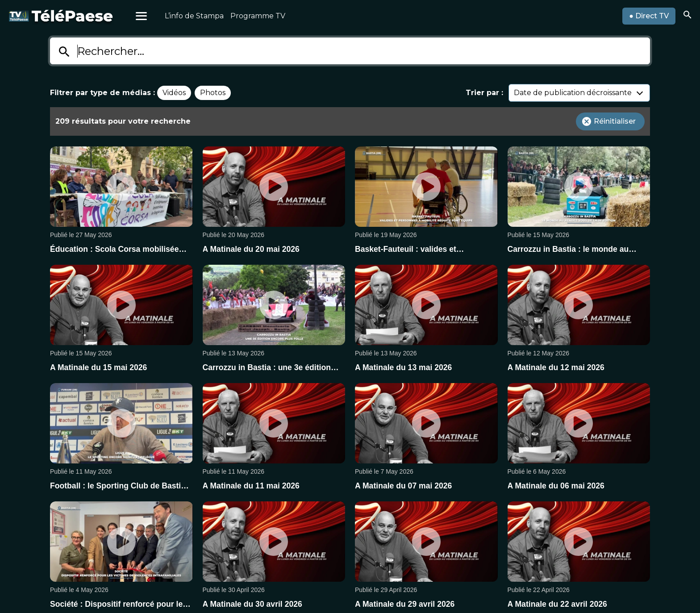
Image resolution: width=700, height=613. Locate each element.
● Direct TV (649, 16)
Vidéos (174, 93)
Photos (213, 93)
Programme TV (258, 16)
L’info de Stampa (194, 16)
